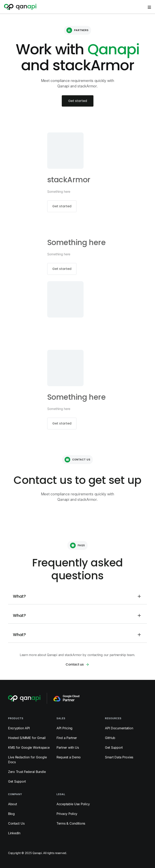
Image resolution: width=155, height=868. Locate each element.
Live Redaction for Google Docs (27, 760)
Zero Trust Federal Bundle (27, 772)
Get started (78, 101)
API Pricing (64, 728)
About (13, 804)
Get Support (17, 781)
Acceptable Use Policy (73, 804)
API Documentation (119, 728)
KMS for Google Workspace (29, 747)
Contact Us (16, 823)
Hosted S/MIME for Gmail (27, 738)
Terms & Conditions (71, 823)
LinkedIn (14, 833)
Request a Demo (69, 757)
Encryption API (19, 728)
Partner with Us (68, 747)
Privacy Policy (67, 814)
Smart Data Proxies (119, 757)
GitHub (110, 738)
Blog (11, 814)
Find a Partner (67, 738)
